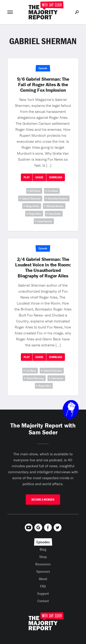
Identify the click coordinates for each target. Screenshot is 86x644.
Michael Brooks (55, 206)
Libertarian (57, 378)
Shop (43, 557)
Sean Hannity (45, 221)
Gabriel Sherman (31, 198)
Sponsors (43, 571)
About (43, 579)
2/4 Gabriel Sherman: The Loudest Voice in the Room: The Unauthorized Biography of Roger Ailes (43, 268)
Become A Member (43, 500)
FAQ (43, 586)
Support (43, 593)
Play (27, 177)
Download (56, 177)
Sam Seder (55, 214)
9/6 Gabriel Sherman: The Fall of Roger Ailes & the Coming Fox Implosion (43, 85)
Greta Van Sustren (58, 198)
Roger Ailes (35, 214)
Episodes (43, 542)
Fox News (53, 191)
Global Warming (35, 378)
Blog (43, 549)
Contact (43, 601)
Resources (43, 564)
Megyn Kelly (33, 206)
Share (39, 177)
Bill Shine (35, 191)
